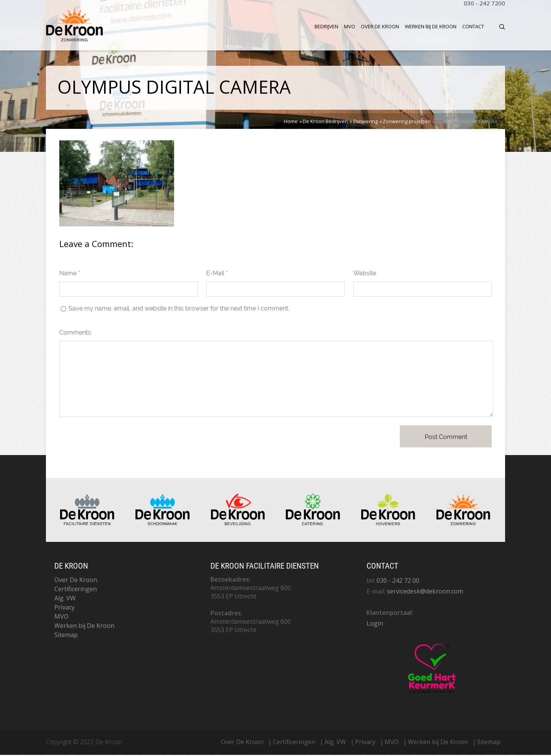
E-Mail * (217, 275)
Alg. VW (65, 599)
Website (365, 275)
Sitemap (66, 636)
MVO (350, 26)
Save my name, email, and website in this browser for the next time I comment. (179, 310)
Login (375, 624)
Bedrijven (326, 26)
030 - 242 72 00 (398, 582)
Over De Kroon (380, 26)
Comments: (76, 334)
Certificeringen (76, 590)
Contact (473, 26)
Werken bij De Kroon (431, 26)
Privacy (64, 608)
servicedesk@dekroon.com (425, 592)
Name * (70, 275)
